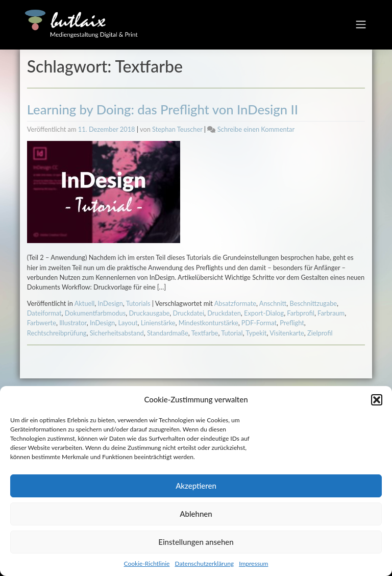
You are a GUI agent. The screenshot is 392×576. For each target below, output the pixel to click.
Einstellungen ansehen (196, 542)
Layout (128, 323)
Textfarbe (205, 333)
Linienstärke (158, 323)
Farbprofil (301, 313)
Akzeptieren (196, 486)
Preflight (292, 323)
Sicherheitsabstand (117, 333)
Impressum (253, 563)
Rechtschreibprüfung (57, 333)
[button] (377, 400)
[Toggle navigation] (361, 25)
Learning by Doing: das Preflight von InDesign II (163, 109)
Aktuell (85, 303)
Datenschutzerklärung (204, 563)
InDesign (111, 303)
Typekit (256, 333)
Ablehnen (196, 514)
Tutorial (232, 333)
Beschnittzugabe (314, 303)
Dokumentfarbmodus (95, 313)
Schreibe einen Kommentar (256, 129)
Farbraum (331, 313)
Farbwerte (42, 323)
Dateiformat (44, 313)
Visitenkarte (287, 333)
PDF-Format (259, 323)
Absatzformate (235, 303)
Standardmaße (168, 333)
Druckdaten (224, 313)
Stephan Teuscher (177, 129)
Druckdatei (189, 313)
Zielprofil (320, 333)
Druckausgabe (149, 313)
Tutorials (138, 303)
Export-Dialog (264, 313)
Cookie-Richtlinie (147, 563)
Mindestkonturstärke (209, 323)
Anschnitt (273, 303)
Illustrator (73, 323)
